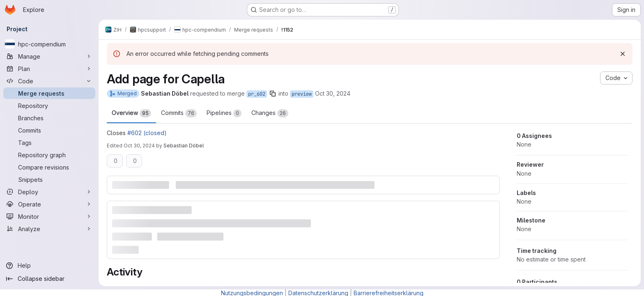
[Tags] (49, 142)
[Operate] (49, 204)
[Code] (49, 81)
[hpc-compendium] (49, 44)
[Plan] (49, 69)
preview (302, 94)
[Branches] (49, 118)
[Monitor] (49, 216)
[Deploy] (49, 192)
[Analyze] (49, 229)
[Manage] (49, 56)
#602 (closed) (147, 133)
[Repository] (49, 106)
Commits (179, 113)
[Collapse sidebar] (49, 279)
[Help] (49, 266)
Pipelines (224, 113)
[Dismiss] (623, 54)
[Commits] (49, 130)
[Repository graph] (49, 155)
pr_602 (257, 94)
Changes (270, 113)
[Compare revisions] (49, 167)
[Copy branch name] (273, 94)
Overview (131, 113)
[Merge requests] (49, 93)
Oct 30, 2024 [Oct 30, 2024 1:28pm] (139, 146)
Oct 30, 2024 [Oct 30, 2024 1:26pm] (333, 93)
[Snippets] (49, 179)
